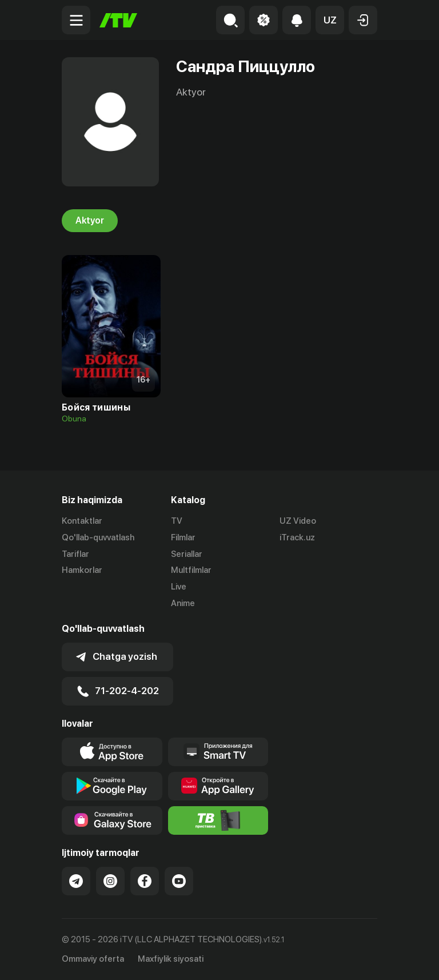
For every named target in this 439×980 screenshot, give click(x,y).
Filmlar (183, 537)
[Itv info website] (218, 820)
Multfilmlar (191, 570)
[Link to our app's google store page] (112, 786)
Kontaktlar (82, 521)
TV (177, 521)
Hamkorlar (82, 570)
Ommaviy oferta (93, 959)
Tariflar (75, 554)
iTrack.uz (297, 537)
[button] (330, 20)
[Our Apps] (218, 752)
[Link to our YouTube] (179, 881)
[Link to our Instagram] (110, 881)
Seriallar (187, 554)
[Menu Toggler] (76, 20)
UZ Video (298, 521)
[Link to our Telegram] (76, 881)
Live (179, 587)
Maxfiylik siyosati (171, 959)
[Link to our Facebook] (145, 881)
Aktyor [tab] (90, 221)
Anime (183, 603)
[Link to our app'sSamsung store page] (112, 820)
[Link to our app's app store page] (112, 752)
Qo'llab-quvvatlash (98, 537)
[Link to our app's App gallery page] (218, 786)
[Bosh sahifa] (118, 20)
